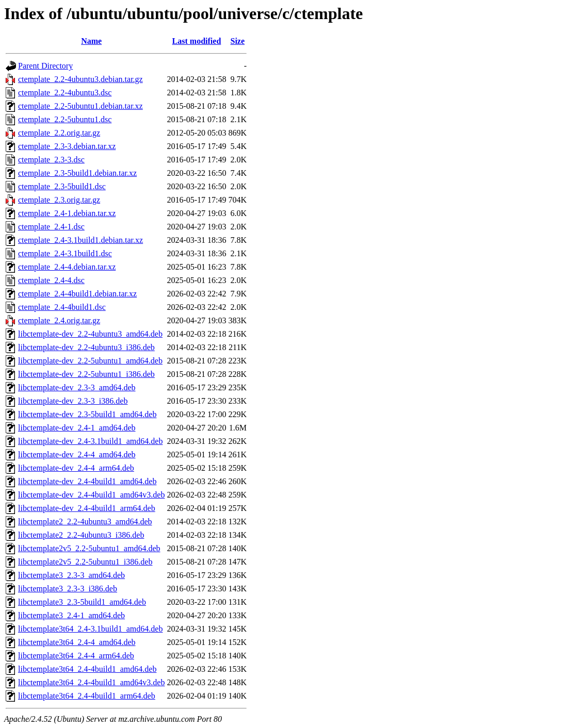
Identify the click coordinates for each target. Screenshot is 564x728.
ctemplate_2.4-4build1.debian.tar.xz (77, 294)
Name (91, 41)
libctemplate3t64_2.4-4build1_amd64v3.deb (91, 682)
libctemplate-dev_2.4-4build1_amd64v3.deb (91, 495)
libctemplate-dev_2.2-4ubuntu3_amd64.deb (90, 334)
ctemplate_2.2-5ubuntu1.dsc (65, 119)
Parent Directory (45, 66)
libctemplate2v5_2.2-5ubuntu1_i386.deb (85, 562)
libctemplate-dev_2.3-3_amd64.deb (77, 387)
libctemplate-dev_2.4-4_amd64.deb (77, 454)
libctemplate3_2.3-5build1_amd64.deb (82, 602)
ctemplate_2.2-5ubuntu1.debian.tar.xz (80, 106)
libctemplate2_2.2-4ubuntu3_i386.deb (81, 535)
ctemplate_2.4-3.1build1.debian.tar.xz (80, 240)
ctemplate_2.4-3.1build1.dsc (65, 253)
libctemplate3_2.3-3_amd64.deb (71, 575)
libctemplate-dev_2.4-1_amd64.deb (77, 428)
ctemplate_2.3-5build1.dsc (62, 186)
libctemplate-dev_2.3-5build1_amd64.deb (87, 414)
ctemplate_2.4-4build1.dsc (62, 307)
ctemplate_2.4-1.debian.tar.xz (67, 213)
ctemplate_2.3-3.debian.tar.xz (67, 146)
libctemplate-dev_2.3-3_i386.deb (73, 401)
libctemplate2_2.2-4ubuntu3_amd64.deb (85, 522)
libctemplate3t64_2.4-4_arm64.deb (76, 656)
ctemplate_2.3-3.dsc (51, 160)
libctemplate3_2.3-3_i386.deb (68, 589)
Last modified (197, 41)
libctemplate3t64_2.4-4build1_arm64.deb (87, 696)
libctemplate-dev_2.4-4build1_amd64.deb (87, 481)
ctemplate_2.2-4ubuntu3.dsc (65, 93)
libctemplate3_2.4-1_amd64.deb (71, 615)
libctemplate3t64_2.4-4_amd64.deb (77, 642)
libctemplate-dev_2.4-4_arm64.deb (76, 468)
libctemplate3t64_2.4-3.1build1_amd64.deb (90, 629)
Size (238, 41)
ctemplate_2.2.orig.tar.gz (59, 133)
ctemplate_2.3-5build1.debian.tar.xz (77, 173)
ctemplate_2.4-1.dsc (51, 227)
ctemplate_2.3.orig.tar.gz (59, 200)
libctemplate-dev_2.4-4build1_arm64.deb (87, 508)
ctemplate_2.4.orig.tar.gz (59, 320)
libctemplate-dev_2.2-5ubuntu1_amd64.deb (90, 361)
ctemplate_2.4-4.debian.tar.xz (67, 267)
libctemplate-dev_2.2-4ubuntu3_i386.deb (86, 347)
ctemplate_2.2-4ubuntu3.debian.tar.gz (80, 79)
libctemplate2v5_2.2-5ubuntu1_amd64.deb (89, 548)
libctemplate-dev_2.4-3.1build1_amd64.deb (90, 441)
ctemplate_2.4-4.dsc (51, 280)
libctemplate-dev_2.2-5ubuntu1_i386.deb (86, 374)
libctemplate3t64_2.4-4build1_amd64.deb (87, 669)
